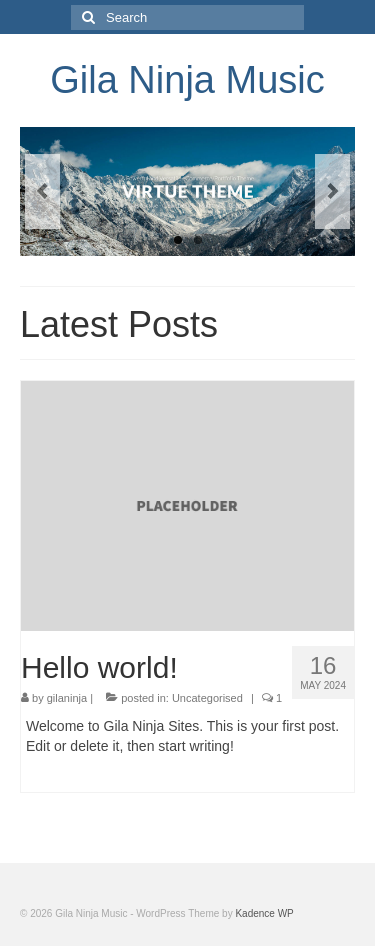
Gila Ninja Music (187, 80)
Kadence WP (264, 913)
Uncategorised (207, 698)
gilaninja (67, 698)
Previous (42, 191)
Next (332, 191)
